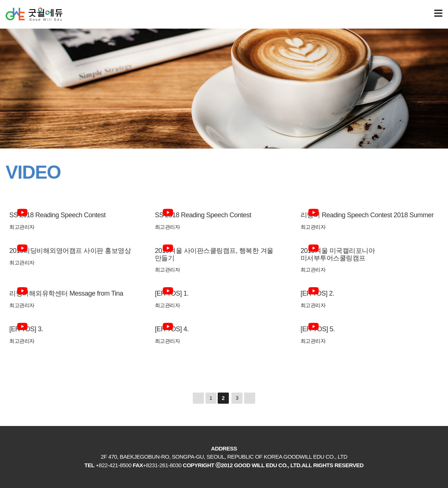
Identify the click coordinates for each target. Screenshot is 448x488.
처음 (198, 398)
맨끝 (250, 398)
